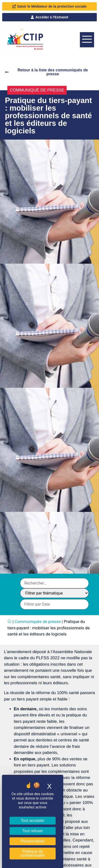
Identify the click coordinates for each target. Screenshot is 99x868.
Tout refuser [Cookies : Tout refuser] (33, 831)
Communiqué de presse (37, 90)
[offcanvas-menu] (87, 40)
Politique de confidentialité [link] (33, 853)
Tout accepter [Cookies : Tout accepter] (33, 821)
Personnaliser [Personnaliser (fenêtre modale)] (33, 841)
